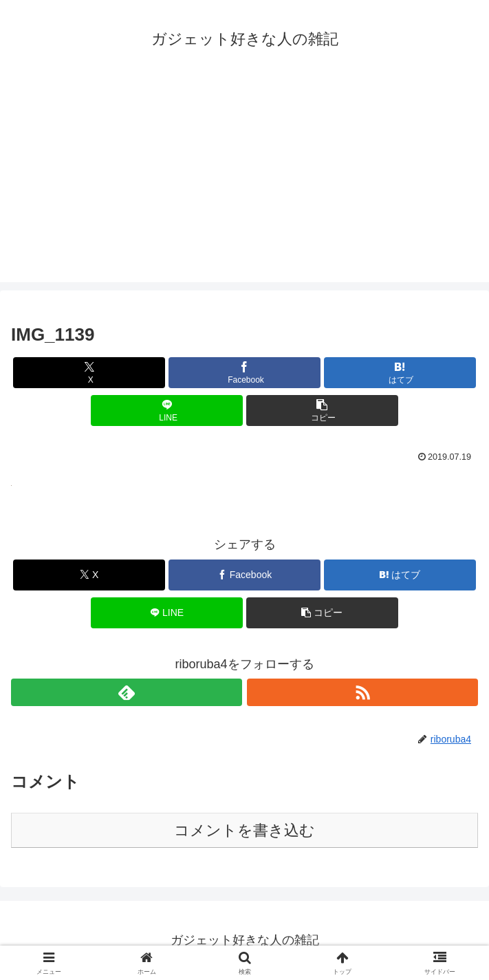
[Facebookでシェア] (244, 373)
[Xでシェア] (89, 373)
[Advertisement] (244, 186)
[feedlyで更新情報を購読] (127, 692)
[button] (322, 411)
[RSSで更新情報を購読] (362, 692)
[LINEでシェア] (167, 411)
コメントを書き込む (244, 830)
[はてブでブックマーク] (400, 373)
